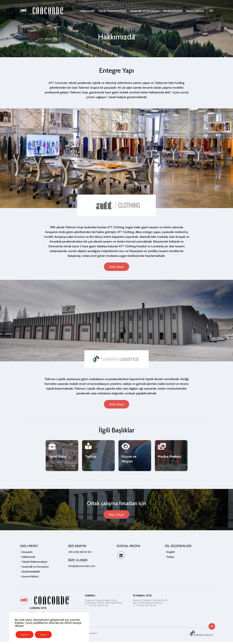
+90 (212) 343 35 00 (80, 554)
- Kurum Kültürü (29, 579)
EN (211, 11)
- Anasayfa (26, 554)
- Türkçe (169, 559)
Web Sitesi (116, 267)
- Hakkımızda (27, 559)
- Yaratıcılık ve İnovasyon (34, 569)
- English (170, 554)
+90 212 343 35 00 (146, 608)
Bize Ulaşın (116, 517)
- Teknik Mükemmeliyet (34, 564)
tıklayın (19, 626)
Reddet (43, 635)
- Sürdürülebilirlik (30, 574)
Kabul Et (25, 635)
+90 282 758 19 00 (98, 608)
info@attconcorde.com (82, 568)
